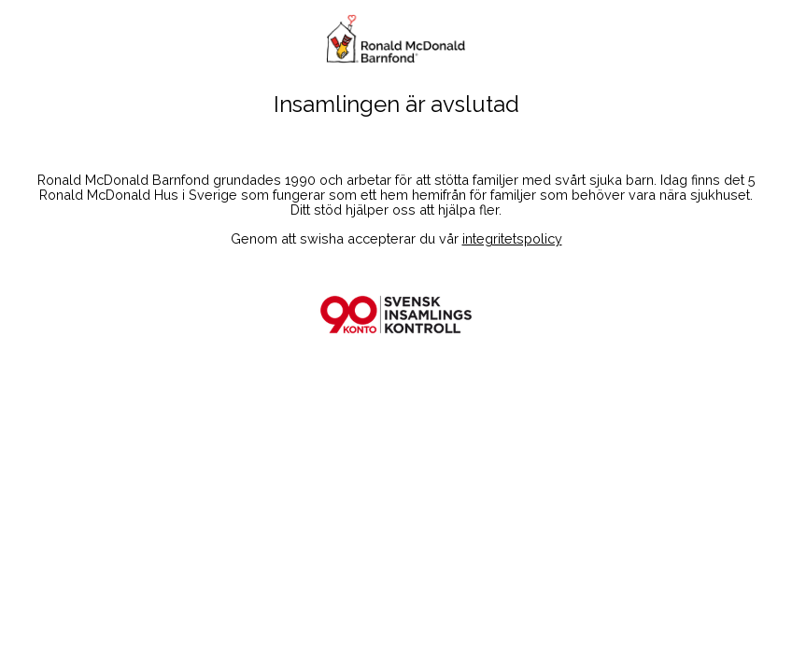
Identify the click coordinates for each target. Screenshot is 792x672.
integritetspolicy (512, 238)
